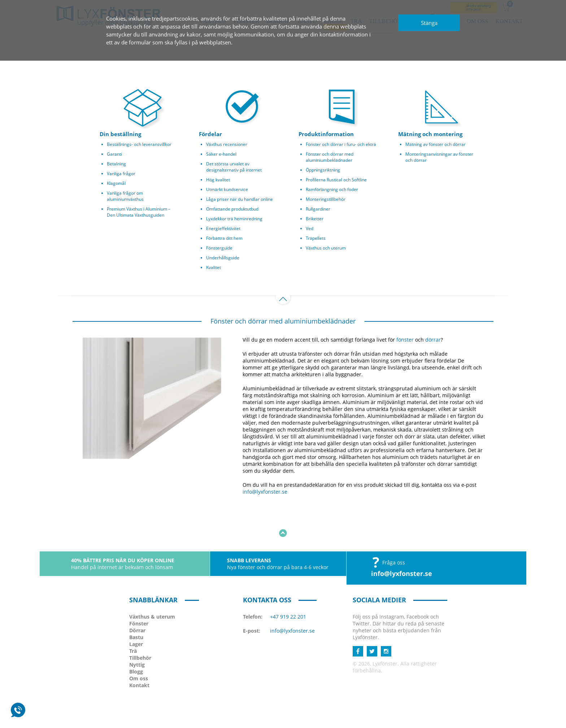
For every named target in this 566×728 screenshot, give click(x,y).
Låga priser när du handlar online (240, 199)
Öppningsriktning (323, 170)
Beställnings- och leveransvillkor (139, 144)
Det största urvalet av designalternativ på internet (234, 167)
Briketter (315, 219)
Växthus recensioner (227, 144)
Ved (310, 228)
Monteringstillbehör (326, 199)
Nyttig (137, 639)
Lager (136, 618)
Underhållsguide (223, 258)
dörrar (433, 340)
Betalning (116, 164)
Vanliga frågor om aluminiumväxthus (125, 196)
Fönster (139, 597)
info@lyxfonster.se (265, 492)
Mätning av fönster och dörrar (436, 144)
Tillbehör (140, 632)
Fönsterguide (219, 248)
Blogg (136, 645)
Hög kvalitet (218, 180)
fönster (405, 340)
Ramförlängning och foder (332, 189)
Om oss (139, 652)
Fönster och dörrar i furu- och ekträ (341, 144)
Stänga (429, 23)
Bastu (136, 611)
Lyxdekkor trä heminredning (234, 219)
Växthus (152, 591)
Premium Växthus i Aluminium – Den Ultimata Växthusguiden (139, 212)
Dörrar (137, 604)
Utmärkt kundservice (227, 189)
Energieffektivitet (223, 228)
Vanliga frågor (121, 174)
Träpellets (316, 238)
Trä (133, 625)
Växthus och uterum (326, 248)
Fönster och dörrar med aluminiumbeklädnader (330, 157)
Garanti (114, 154)
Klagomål (116, 183)
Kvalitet (214, 267)
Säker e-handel (221, 154)
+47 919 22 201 (288, 591)
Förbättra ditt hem (224, 238)
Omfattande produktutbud (232, 209)
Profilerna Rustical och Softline (336, 180)
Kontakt (139, 659)
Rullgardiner (318, 209)
